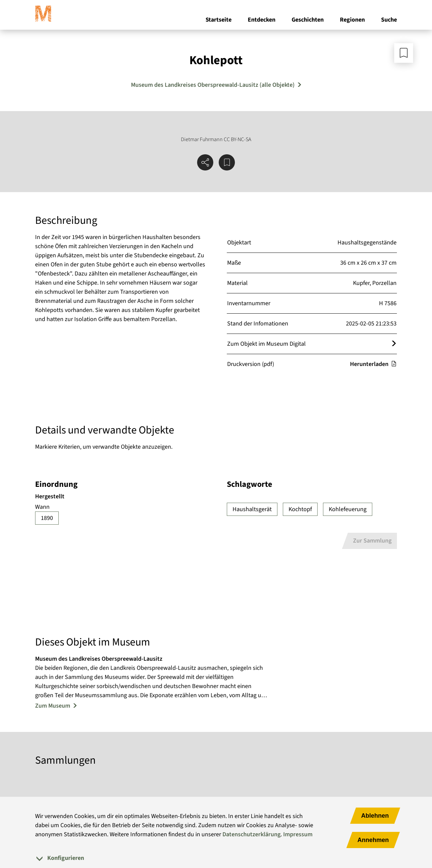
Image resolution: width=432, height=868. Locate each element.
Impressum (298, 834)
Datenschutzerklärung (251, 834)
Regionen (352, 20)
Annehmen (373, 840)
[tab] (216, 858)
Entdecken (262, 20)
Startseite (219, 20)
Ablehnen (375, 816)
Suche (389, 20)
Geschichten (308, 20)
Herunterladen (373, 364)
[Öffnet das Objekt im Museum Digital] (394, 344)
